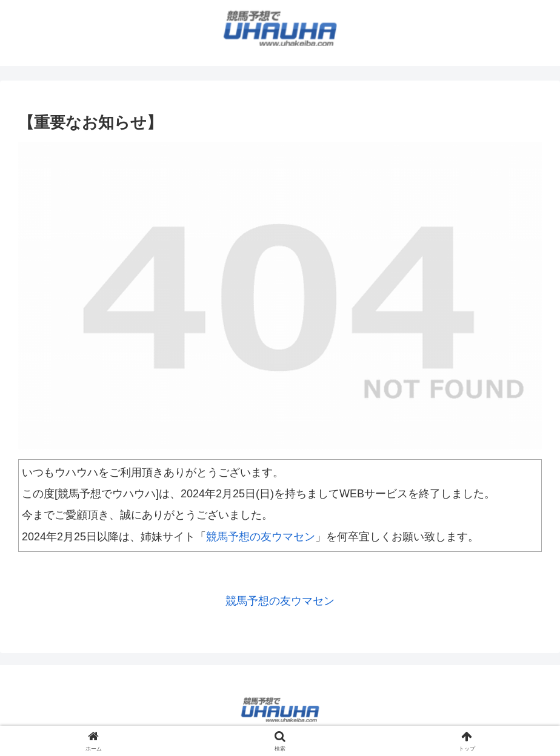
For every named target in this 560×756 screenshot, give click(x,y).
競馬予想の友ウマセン (261, 537)
